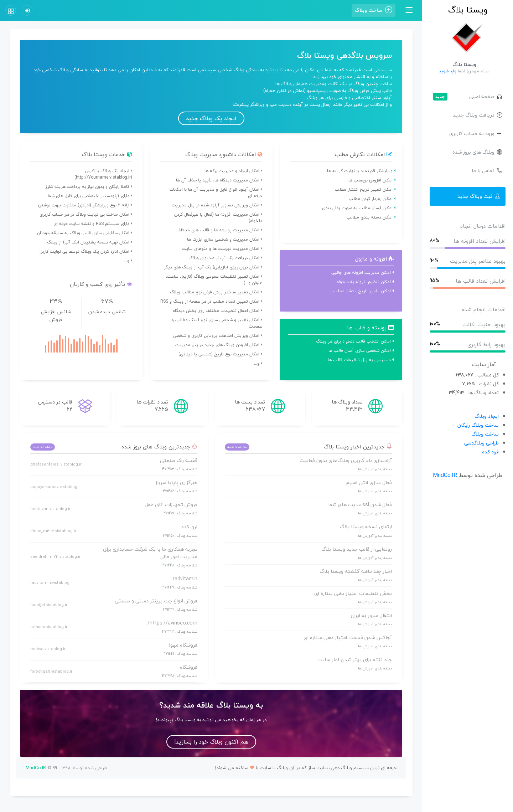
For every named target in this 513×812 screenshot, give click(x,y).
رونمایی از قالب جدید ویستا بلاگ (357, 549)
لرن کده (189, 527)
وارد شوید (448, 71)
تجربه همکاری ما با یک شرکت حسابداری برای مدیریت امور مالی (150, 553)
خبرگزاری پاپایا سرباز (176, 482)
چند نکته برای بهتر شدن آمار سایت (355, 660)
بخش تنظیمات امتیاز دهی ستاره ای (353, 593)
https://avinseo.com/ (172, 623)
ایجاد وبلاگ (487, 416)
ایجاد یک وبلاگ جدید (211, 118)
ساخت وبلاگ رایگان (478, 425)
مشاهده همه (237, 447)
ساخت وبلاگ (485, 434)
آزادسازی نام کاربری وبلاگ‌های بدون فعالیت (346, 460)
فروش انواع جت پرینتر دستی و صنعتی (156, 601)
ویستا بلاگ (468, 10)
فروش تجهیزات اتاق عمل (171, 505)
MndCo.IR (445, 475)
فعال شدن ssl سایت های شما (360, 505)
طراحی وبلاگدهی (481, 443)
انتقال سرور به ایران (371, 615)
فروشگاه (189, 667)
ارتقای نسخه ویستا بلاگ (366, 527)
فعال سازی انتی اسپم (369, 482)
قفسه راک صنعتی (179, 460)
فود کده (490, 452)
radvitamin (185, 579)
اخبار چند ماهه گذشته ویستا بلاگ (356, 571)
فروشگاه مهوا (183, 645)
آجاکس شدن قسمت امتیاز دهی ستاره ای (348, 638)
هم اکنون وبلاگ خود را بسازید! (211, 742)
